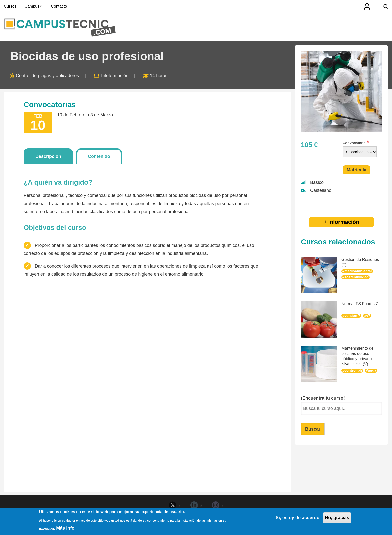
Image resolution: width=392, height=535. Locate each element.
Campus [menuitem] (34, 6)
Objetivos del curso (55, 228)
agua (372, 370)
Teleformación (114, 76)
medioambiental (358, 271)
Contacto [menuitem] (59, 6)
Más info (65, 528)
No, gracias (337, 518)
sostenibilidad (357, 277)
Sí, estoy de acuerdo (298, 518)
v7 (368, 316)
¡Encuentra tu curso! (323, 398)
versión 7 (352, 316)
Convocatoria (354, 143)
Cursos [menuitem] (10, 6)
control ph (353, 370)
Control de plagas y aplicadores (47, 76)
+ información (341, 222)
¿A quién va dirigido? (58, 182)
